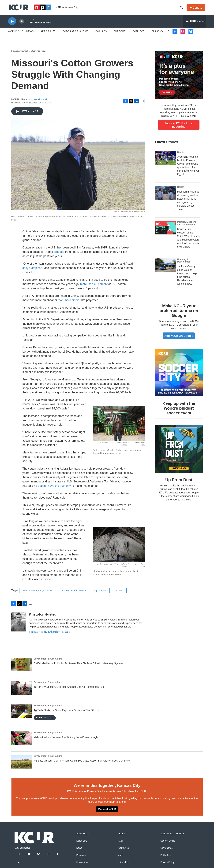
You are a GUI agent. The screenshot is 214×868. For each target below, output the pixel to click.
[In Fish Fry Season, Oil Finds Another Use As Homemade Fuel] (22, 690)
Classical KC (160, 33)
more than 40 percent (94, 286)
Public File (166, 857)
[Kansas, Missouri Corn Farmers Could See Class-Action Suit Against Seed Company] (22, 764)
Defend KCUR (107, 811)
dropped (59, 254)
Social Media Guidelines (172, 836)
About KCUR (83, 836)
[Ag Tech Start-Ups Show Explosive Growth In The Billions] (22, 713)
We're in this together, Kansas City (107, 787)
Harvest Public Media (74, 592)
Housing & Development (184, 262)
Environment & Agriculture (29, 53)
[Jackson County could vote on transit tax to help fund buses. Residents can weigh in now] (165, 267)
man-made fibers (69, 302)
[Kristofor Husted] (19, 624)
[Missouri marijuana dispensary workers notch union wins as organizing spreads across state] (165, 194)
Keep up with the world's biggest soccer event (179, 410)
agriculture (100, 592)
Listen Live (82, 843)
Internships (124, 864)
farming (119, 592)
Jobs (121, 857)
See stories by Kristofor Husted (50, 634)
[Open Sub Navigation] (36, 33)
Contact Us (124, 850)
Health (181, 189)
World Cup (16, 33)
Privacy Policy (167, 864)
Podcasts (81, 857)
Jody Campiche (32, 270)
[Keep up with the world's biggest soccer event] (179, 374)
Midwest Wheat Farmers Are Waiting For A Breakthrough (66, 739)
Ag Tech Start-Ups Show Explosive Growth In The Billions (66, 712)
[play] (12, 23)
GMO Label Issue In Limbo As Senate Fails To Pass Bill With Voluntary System (78, 665)
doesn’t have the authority (54, 488)
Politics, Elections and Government (187, 225)
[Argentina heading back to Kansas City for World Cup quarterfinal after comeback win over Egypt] (165, 160)
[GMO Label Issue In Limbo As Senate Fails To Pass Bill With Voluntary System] (22, 666)
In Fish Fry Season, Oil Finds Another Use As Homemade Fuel (69, 689)
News (30, 33)
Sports (181, 154)
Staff (121, 843)
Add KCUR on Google (179, 338)
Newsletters (82, 864)
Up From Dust (179, 482)
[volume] (22, 23)
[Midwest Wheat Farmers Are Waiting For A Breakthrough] (22, 740)
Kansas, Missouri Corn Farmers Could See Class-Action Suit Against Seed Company (82, 762)
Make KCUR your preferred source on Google (179, 313)
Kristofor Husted (36, 101)
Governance (166, 850)
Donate (198, 8)
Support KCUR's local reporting (179, 127)
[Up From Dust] (179, 451)
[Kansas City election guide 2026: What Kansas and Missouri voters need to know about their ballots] (165, 229)
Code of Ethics (168, 843)
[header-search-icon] (182, 8)
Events (122, 836)
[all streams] (195, 23)
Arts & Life (48, 33)
